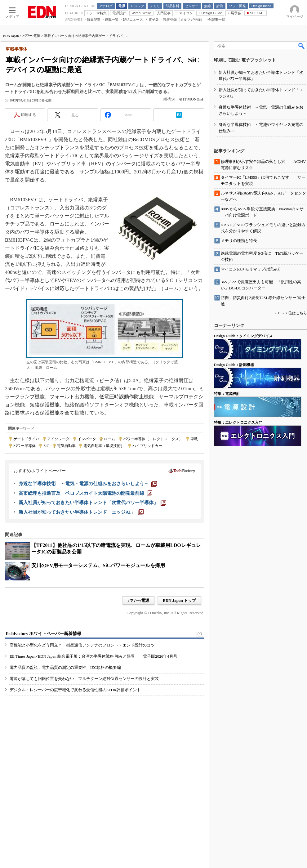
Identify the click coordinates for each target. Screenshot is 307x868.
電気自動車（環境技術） (104, 446)
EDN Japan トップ (179, 600)
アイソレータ (58, 439)
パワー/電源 (31, 36)
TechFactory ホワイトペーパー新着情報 (43, 634)
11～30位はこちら (292, 313)
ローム (109, 439)
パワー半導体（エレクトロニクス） (153, 439)
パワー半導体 (24, 446)
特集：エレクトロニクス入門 (238, 423)
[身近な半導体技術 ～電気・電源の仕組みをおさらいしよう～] (88, 484)
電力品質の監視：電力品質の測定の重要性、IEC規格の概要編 (65, 667)
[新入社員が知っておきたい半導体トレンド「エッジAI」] (81, 512)
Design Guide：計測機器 (234, 365)
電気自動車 (66, 446)
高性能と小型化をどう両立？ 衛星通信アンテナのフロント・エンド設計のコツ (82, 645)
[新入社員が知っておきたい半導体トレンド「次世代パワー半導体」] (92, 503)
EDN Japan (11, 36)
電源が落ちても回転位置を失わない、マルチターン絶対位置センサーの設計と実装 (84, 679)
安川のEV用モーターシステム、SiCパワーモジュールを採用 (98, 565)
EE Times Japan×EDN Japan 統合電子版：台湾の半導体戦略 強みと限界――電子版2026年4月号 (93, 656)
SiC (46, 446)
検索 (302, 46)
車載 (194, 439)
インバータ (87, 439)
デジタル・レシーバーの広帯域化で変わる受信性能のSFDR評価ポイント (75, 690)
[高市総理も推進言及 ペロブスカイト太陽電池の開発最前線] (85, 493)
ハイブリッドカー (147, 446)
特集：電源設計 (227, 394)
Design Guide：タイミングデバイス (243, 336)
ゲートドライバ (26, 439)
